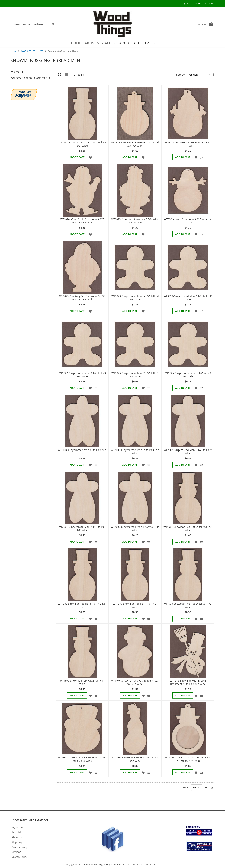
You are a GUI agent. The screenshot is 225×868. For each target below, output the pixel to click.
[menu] (113, 43)
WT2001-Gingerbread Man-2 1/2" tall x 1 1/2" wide (82, 528)
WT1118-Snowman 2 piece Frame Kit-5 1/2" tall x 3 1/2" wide (188, 759)
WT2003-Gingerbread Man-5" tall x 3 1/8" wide (135, 452)
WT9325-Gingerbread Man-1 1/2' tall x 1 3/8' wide (188, 375)
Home (14, 51)
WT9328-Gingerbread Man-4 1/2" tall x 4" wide (188, 298)
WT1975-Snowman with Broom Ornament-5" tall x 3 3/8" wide (188, 682)
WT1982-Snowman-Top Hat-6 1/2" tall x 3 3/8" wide (82, 144)
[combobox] (31, 24)
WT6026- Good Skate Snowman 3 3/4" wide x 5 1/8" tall (82, 221)
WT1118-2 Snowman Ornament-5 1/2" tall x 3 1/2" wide (135, 144)
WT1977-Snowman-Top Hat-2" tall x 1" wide (82, 682)
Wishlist (16, 832)
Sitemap (16, 852)
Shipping (17, 842)
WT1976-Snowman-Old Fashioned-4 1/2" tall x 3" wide (135, 682)
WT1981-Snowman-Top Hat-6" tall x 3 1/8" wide (188, 528)
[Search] (53, 24)
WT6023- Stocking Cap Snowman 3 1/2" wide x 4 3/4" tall (82, 298)
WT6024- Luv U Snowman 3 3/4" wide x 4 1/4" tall (188, 221)
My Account (18, 827)
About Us (17, 837)
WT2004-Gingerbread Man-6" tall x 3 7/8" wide (82, 452)
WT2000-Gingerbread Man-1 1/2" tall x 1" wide (135, 528)
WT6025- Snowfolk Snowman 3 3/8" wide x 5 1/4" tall (135, 221)
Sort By (180, 75)
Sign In (185, 3)
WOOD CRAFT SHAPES (33, 51)
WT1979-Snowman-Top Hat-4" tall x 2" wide (135, 605)
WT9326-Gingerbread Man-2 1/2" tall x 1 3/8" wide (135, 375)
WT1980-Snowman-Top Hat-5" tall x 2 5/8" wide (82, 605)
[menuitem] (76, 43)
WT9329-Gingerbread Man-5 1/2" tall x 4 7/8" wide (135, 298)
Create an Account (204, 3)
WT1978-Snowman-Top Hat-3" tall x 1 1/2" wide (188, 605)
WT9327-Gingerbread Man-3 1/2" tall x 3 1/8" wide (82, 375)
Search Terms (20, 857)
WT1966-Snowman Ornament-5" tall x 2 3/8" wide (135, 759)
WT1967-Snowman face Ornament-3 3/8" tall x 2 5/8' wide (82, 759)
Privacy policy (20, 847)
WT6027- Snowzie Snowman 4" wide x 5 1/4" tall (188, 144)
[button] (91, 157)
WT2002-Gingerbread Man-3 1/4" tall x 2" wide (188, 452)
